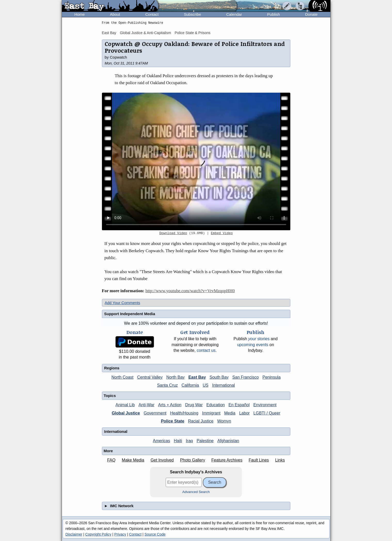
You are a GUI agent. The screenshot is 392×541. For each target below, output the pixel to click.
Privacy (120, 534)
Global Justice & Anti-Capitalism (145, 33)
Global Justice (126, 413)
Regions (112, 368)
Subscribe (192, 14)
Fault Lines (259, 460)
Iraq (189, 441)
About (115, 14)
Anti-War (147, 405)
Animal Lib (125, 405)
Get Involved (162, 460)
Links (280, 460)
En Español (239, 405)
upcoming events (253, 345)
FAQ (111, 460)
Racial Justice (201, 421)
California (190, 385)
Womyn (224, 421)
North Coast (122, 377)
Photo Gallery (193, 460)
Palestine (205, 441)
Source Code (155, 534)
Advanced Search (196, 492)
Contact (152, 14)
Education (216, 405)
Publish (273, 14)
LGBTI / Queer (267, 413)
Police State (173, 421)
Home (79, 14)
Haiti (178, 441)
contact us (206, 350)
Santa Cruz (167, 385)
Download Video (173, 233)
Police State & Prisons (193, 33)
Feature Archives (227, 460)
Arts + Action (170, 405)
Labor (245, 413)
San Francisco (245, 377)
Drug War (194, 405)
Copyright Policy (98, 534)
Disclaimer (74, 534)
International (223, 385)
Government (155, 413)
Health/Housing (184, 413)
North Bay (175, 377)
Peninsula (271, 377)
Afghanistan (228, 441)
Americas (161, 441)
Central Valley (150, 377)
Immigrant (211, 413)
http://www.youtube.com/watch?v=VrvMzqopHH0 (190, 291)
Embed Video (222, 233)
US (205, 385)
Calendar (234, 14)
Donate (311, 14)
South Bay (219, 377)
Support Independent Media (130, 314)
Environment (265, 405)
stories (259, 339)
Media (230, 413)
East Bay (109, 33)
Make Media (133, 460)
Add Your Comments (123, 303)
